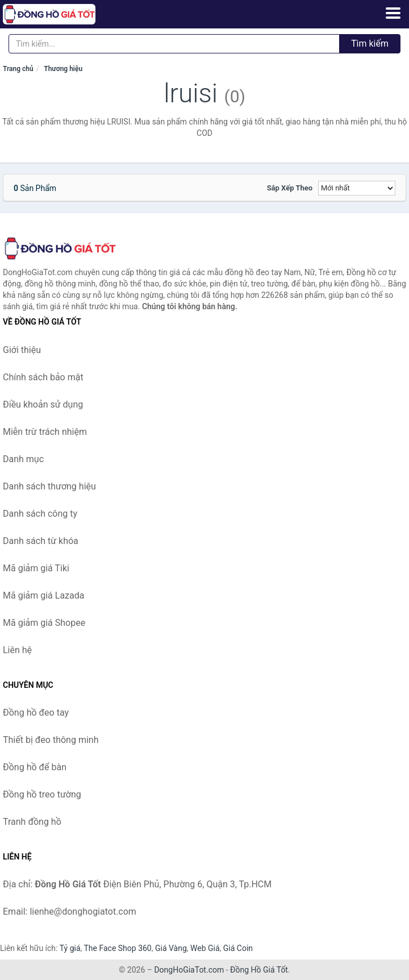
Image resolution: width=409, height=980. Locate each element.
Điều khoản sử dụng (43, 404)
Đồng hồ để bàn (35, 767)
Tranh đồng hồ (32, 822)
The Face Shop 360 (117, 948)
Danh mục (23, 459)
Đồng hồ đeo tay (36, 713)
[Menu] (393, 13)
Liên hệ (17, 650)
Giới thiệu (22, 350)
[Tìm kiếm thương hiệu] (174, 44)
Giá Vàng (171, 948)
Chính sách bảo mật (43, 377)
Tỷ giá (70, 948)
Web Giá (205, 948)
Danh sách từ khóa (41, 541)
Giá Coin (238, 948)
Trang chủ (18, 69)
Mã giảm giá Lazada (43, 595)
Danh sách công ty (40, 514)
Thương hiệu (63, 69)
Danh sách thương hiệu (49, 486)
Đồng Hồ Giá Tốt (259, 970)
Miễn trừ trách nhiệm (45, 432)
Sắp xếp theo (290, 188)
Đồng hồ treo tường (42, 794)
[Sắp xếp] (357, 188)
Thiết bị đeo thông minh (51, 740)
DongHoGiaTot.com (189, 970)
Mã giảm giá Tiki (36, 568)
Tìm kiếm (370, 43)
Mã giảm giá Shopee (44, 623)
